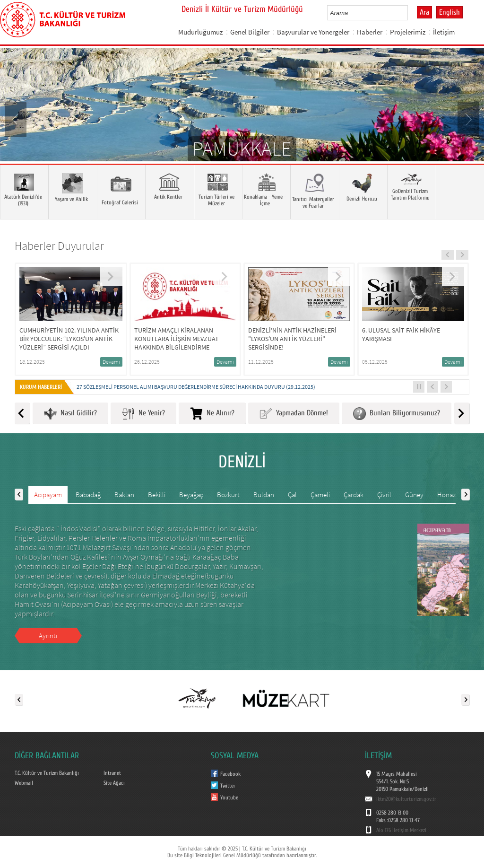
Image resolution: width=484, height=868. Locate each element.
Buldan (264, 495)
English (449, 12)
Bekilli (157, 495)
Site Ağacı (114, 783)
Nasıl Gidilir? (70, 414)
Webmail (24, 783)
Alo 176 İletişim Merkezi (401, 830)
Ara (424, 12)
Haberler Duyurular (59, 246)
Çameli (320, 495)
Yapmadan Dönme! (294, 414)
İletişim (444, 32)
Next (467, 119)
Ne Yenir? (143, 414)
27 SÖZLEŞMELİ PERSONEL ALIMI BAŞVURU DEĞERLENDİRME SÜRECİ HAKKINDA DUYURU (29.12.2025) (196, 387)
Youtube (229, 798)
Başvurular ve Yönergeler (313, 32)
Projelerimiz (408, 32)
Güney (414, 495)
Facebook (230, 774)
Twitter (228, 786)
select (411, 13)
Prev (17, 119)
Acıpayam (48, 495)
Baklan (124, 495)
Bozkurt (228, 495)
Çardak (354, 495)
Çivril (384, 495)
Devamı (111, 362)
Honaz (446, 495)
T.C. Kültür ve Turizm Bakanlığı (47, 773)
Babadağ (88, 495)
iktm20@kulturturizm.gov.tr (406, 799)
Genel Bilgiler (250, 32)
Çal (292, 495)
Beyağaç (191, 495)
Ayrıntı (48, 636)
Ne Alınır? (212, 414)
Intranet (112, 773)
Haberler (370, 32)
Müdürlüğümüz (200, 32)
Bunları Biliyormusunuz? (397, 414)
